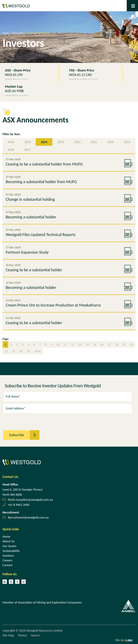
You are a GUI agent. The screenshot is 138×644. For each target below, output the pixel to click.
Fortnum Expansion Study (27, 252)
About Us (8, 541)
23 (21, 351)
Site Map (8, 635)
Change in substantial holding (30, 199)
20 (131, 344)
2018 (11, 150)
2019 (127, 142)
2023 (61, 142)
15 (95, 344)
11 (65, 344)
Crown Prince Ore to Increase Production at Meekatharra (53, 305)
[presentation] (21, 420)
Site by (124, 640)
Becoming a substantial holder (31, 217)
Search (35, 635)
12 (73, 344)
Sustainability (11, 551)
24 (28, 351)
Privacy (22, 635)
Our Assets (9, 546)
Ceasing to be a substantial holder (34, 270)
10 (58, 344)
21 (6, 351)
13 (80, 344)
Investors (8, 556)
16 (102, 344)
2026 (11, 142)
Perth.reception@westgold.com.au (30, 500)
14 (87, 344)
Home (6, 536)
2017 (28, 150)
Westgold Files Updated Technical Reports (41, 235)
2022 (77, 142)
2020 (111, 142)
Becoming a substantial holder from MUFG (41, 182)
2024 (44, 142)
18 (117, 344)
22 (13, 351)
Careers (7, 560)
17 (109, 344)
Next (37, 351)
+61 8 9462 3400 (19, 505)
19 (124, 344)
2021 (94, 142)
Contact (8, 565)
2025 (28, 142)
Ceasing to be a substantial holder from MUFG (44, 164)
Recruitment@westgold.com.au (28, 517)
